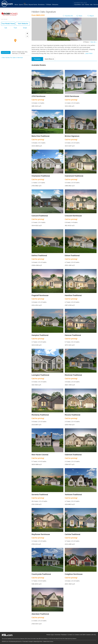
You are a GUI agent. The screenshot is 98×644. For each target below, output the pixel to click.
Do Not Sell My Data (35, 639)
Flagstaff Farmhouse (40, 295)
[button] (80, 16)
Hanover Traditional (73, 335)
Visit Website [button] (23, 24)
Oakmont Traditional (73, 455)
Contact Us (71, 635)
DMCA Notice (28, 639)
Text (15, 28)
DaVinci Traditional (39, 256)
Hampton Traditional (40, 335)
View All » (93, 42)
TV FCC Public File (52, 639)
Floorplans (37, 59)
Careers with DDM (80, 635)
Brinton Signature (72, 136)
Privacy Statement (21, 639)
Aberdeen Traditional (40, 614)
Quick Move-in (49, 59)
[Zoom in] (27, 34)
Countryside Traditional (41, 574)
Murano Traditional (73, 415)
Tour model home (8, 24)
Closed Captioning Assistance (71, 639)
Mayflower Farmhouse (41, 534)
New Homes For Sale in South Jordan (14, 60)
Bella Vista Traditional (41, 136)
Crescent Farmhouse (73, 216)
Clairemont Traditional (74, 176)
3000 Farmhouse (72, 96)
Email (25, 28)
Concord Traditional (40, 216)
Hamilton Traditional (73, 295)
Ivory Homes (4, 19)
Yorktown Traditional (73, 495)
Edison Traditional (72, 256)
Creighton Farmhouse (74, 574)
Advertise (57, 635)
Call (6, 28)
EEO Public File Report (43, 639)
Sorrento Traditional (40, 495)
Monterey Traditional (40, 415)
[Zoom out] (27, 36)
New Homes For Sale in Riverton (12, 62)
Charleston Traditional (41, 176)
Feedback (64, 635)
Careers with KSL (91, 635)
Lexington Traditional (40, 375)
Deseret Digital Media (38, 642)
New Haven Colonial (40, 455)
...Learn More (88, 54)
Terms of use (4, 639)
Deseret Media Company (48, 642)
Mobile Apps (50, 635)
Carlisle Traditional (73, 534)
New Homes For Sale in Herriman (12, 58)
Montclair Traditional (73, 375)
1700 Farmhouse (38, 96)
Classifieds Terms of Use (12, 639)
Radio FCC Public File (60, 639)
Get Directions (6, 53)
